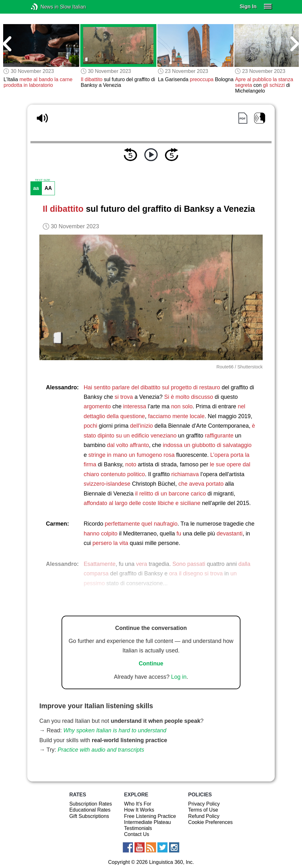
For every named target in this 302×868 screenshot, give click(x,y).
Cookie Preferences (210, 822)
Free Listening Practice (150, 816)
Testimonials (138, 828)
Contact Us (137, 834)
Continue (151, 664)
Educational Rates (90, 810)
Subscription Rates (90, 804)
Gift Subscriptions (89, 816)
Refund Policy (204, 816)
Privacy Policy (204, 804)
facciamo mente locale (176, 416)
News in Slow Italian (44, 7)
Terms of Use (203, 810)
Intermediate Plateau (148, 822)
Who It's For (138, 804)
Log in (179, 677)
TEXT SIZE (43, 180)
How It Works (139, 810)
